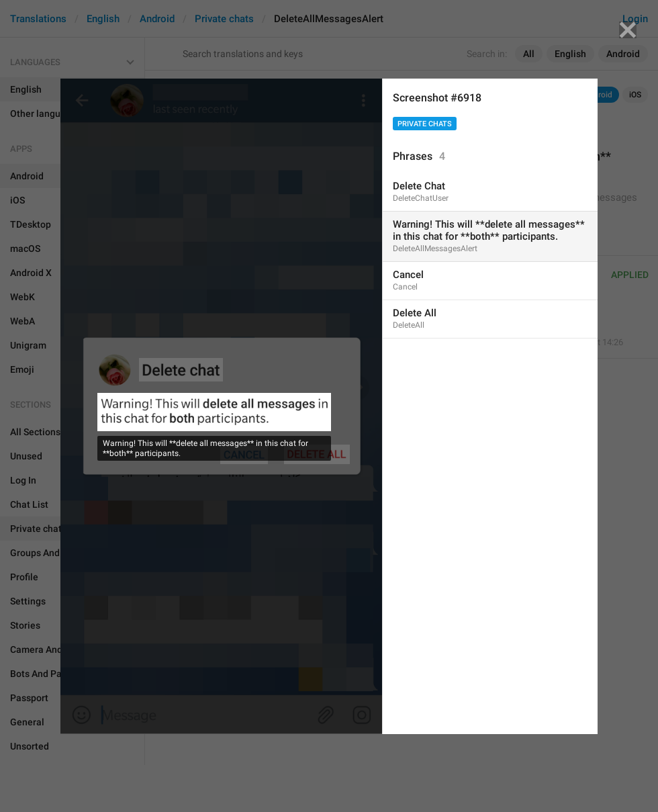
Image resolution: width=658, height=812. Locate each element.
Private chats (425, 124)
